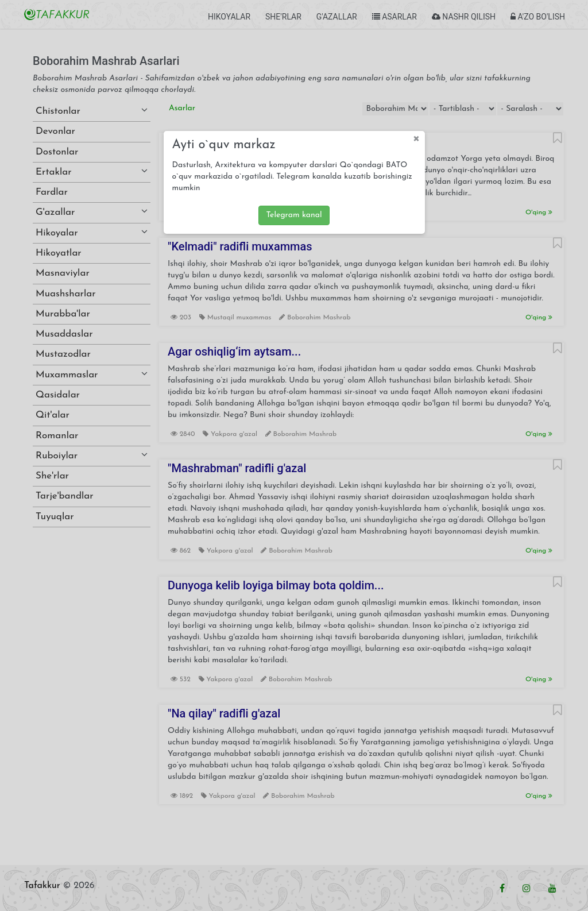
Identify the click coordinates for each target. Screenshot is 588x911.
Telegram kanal (294, 215)
